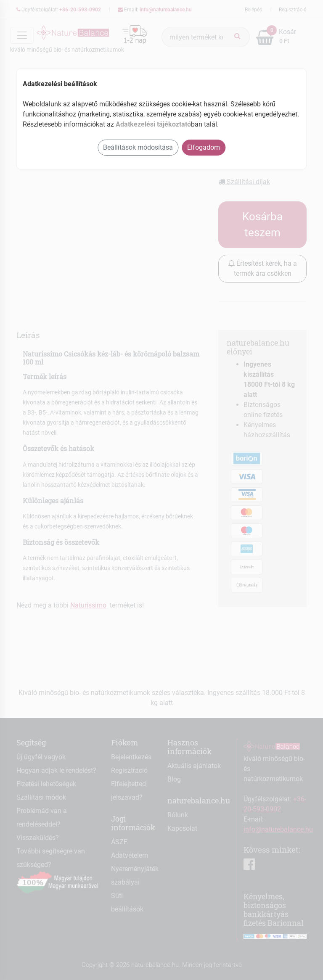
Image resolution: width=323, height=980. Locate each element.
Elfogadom (204, 147)
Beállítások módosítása (138, 147)
